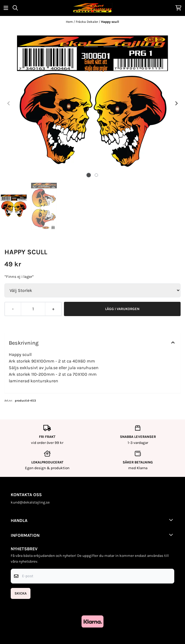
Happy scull (110, 22)
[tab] (89, 175)
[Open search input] (15, 8)
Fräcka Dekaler (87, 22)
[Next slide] (176, 103)
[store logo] (92, 8)
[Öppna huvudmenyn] (6, 8)
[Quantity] (33, 309)
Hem (70, 22)
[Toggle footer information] (172, 520)
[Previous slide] (9, 103)
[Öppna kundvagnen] (178, 8)
